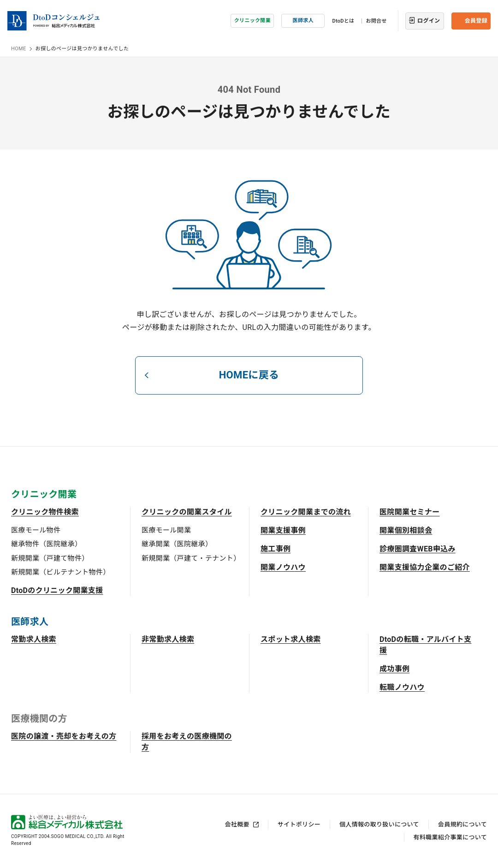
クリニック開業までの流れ (306, 512)
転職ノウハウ (402, 687)
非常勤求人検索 (168, 639)
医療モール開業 (166, 530)
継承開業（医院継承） (177, 544)
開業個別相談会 (406, 530)
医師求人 (303, 21)
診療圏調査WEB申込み (418, 549)
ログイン (429, 21)
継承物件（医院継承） (46, 544)
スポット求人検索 (291, 639)
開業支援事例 (283, 530)
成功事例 (394, 669)
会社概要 (237, 824)
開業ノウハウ (283, 567)
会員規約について (462, 824)
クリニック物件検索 (45, 512)
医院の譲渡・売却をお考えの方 (64, 736)
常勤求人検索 (34, 639)
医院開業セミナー (410, 512)
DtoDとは (343, 21)
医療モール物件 (36, 530)
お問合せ (376, 21)
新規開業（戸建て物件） (50, 558)
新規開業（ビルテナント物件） (60, 572)
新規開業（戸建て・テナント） (191, 558)
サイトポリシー (299, 824)
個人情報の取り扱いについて (379, 824)
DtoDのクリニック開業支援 (57, 590)
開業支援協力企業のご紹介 (425, 567)
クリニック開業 (252, 21)
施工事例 (276, 549)
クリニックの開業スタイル (187, 512)
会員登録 (476, 21)
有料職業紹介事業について (450, 837)
